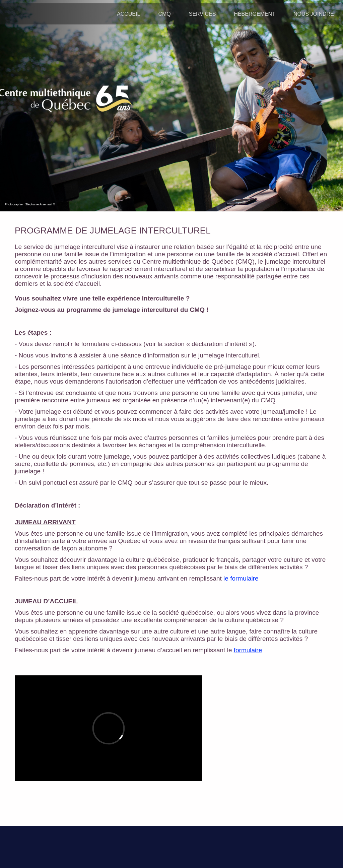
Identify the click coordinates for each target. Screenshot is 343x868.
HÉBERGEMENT (255, 14)
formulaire (248, 650)
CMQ (164, 14)
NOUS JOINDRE (314, 14)
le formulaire (241, 578)
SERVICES (202, 14)
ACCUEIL (128, 14)
